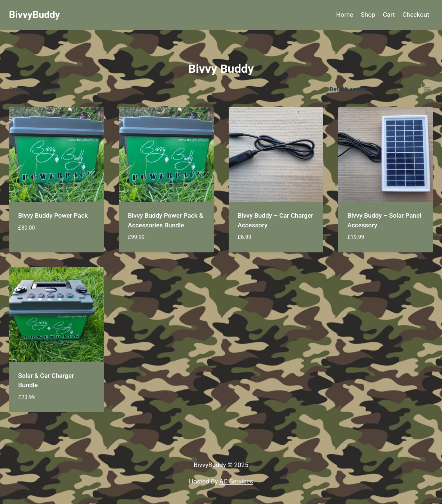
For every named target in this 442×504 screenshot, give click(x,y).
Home (345, 15)
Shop (368, 15)
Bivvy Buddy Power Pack (53, 215)
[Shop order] (365, 90)
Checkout (416, 15)
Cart (389, 15)
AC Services (236, 481)
